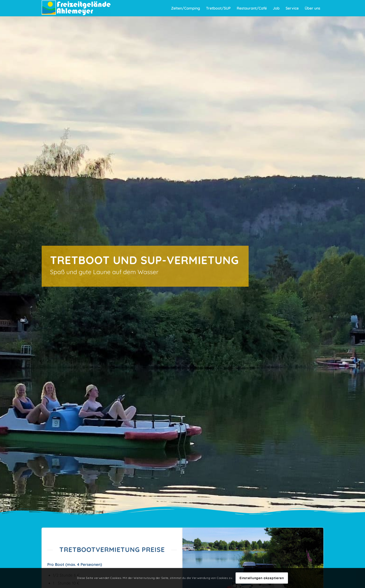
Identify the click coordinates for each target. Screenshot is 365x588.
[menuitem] (186, 8)
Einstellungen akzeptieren (262, 578)
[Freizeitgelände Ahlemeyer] (77, 8)
